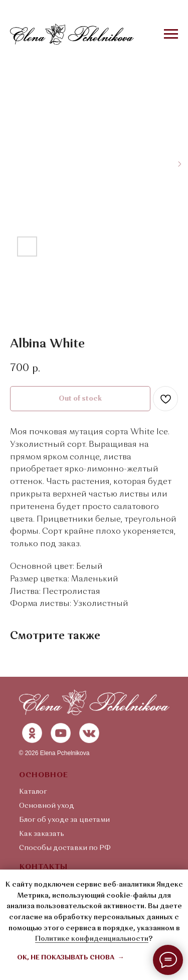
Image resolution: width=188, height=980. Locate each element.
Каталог (33, 792)
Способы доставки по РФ (65, 848)
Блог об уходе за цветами (64, 820)
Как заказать (42, 834)
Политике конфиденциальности (92, 939)
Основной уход (47, 806)
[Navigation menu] (171, 34)
